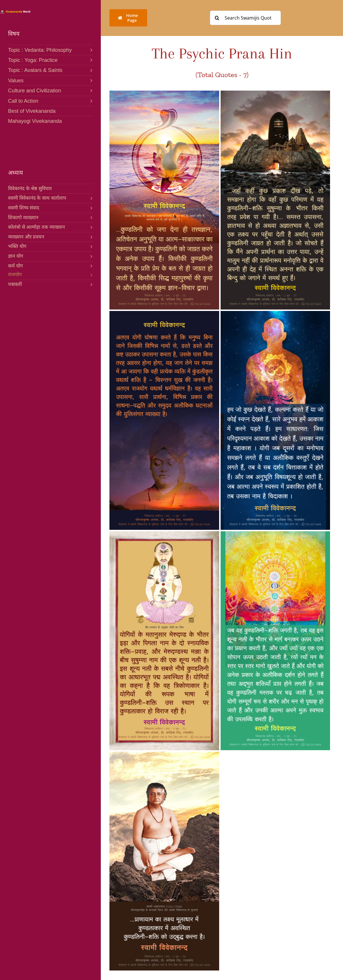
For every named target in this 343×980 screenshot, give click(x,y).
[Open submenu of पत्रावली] (90, 284)
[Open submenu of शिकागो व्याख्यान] (90, 217)
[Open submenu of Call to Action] (90, 101)
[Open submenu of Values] (90, 80)
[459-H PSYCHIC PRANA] (275, 313)
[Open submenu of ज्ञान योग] (90, 256)
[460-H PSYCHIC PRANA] (164, 93)
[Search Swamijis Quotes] (245, 18)
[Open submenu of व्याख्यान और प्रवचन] (90, 237)
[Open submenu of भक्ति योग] (90, 246)
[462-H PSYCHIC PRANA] (164, 313)
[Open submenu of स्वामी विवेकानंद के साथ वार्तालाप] (90, 198)
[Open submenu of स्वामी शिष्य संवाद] (90, 208)
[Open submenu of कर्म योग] (90, 266)
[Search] (217, 18)
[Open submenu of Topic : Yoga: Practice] (90, 60)
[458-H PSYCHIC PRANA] (164, 754)
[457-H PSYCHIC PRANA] (275, 534)
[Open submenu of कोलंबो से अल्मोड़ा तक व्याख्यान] (90, 227)
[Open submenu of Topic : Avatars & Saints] (90, 70)
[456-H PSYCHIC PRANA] (164, 534)
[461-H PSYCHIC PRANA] (275, 93)
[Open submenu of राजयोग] (90, 275)
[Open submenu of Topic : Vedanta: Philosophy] (90, 50)
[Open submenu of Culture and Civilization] (90, 90)
